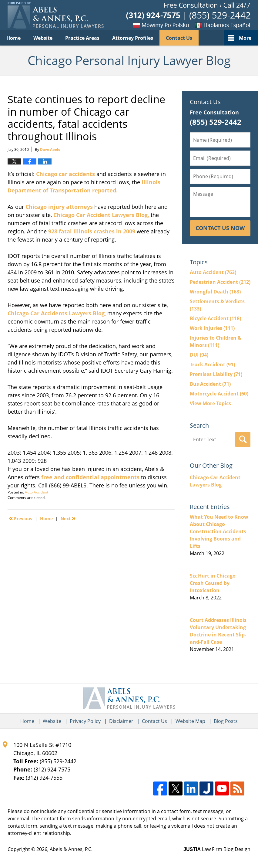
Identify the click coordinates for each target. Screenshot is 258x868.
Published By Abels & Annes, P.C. (188, 15)
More (245, 38)
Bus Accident (210, 384)
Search (243, 439)
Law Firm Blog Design (217, 849)
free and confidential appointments (91, 477)
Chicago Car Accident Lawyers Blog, (102, 215)
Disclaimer (121, 721)
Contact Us (179, 38)
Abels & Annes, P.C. (71, 849)
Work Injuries (212, 328)
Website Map (190, 721)
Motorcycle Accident (219, 394)
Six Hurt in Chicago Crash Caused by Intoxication (213, 583)
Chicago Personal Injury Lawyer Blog (56, 15)
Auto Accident (37, 492)
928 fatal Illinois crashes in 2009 (92, 231)
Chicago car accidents (66, 174)
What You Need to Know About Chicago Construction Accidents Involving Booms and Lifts (219, 531)
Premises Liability (216, 374)
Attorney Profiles (133, 38)
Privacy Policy (85, 721)
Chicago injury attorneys (59, 207)
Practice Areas (82, 38)
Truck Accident (212, 364)
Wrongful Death (215, 292)
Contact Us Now (220, 228)
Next (68, 518)
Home (13, 38)
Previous (21, 518)
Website (43, 38)
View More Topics (210, 403)
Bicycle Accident (215, 318)
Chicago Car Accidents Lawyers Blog (56, 313)
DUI (199, 355)
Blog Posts (226, 721)
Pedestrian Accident (220, 282)
